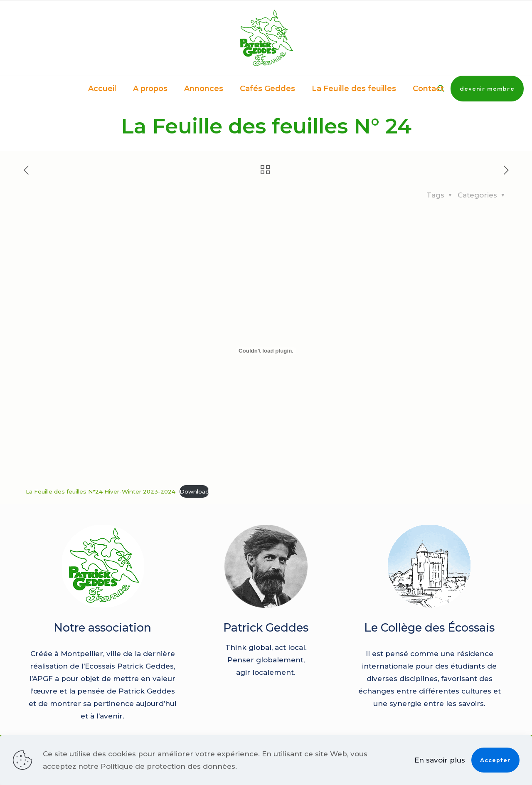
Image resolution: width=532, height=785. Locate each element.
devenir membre (487, 88)
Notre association (102, 628)
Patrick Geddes (266, 628)
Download (194, 491)
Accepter (495, 760)
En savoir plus (440, 760)
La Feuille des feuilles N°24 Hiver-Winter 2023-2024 (101, 491)
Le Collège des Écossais (429, 628)
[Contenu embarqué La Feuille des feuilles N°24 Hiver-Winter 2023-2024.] (266, 351)
